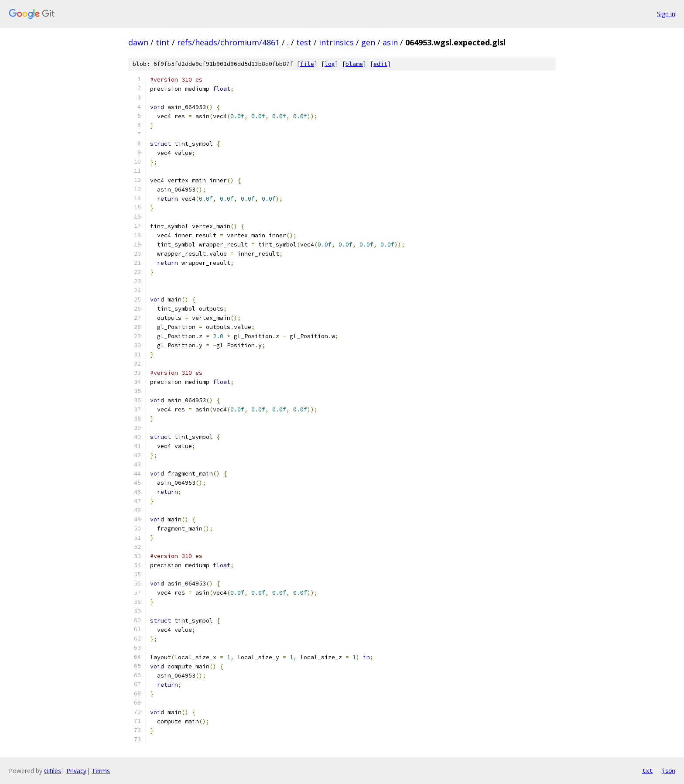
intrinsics (336, 42)
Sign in (666, 14)
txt (647, 770)
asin (390, 42)
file (307, 64)
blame (354, 64)
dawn (138, 42)
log (330, 64)
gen (368, 42)
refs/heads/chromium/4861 (228, 42)
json (668, 770)
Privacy (76, 771)
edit (380, 64)
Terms (101, 771)
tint (163, 42)
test (304, 42)
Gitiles (53, 771)
